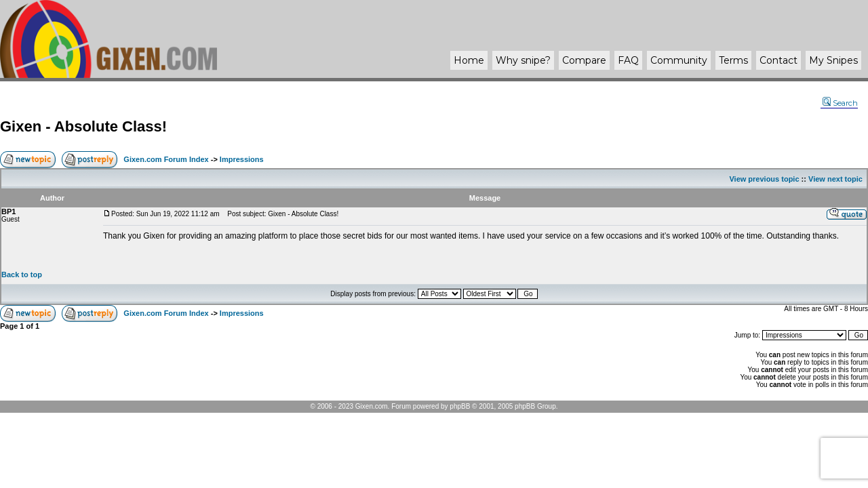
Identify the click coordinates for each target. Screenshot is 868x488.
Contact (778, 60)
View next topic (835, 179)
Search (840, 103)
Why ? (523, 60)
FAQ (628, 60)
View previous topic (764, 179)
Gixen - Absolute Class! (83, 126)
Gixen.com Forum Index (166, 159)
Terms (733, 60)
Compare (584, 60)
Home (469, 60)
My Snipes (833, 60)
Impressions (242, 159)
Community (679, 60)
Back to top (22, 274)
